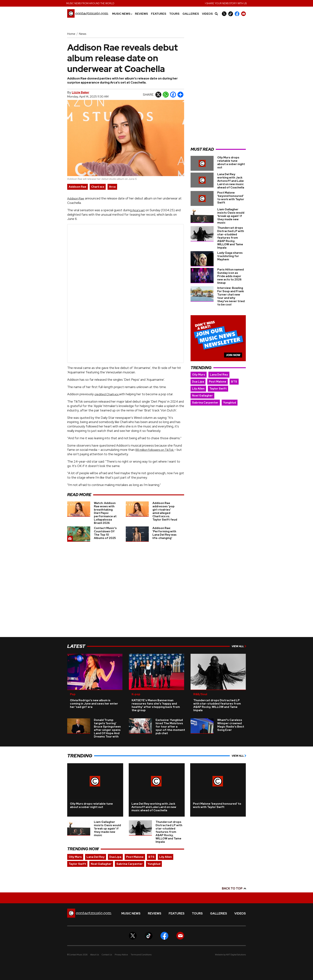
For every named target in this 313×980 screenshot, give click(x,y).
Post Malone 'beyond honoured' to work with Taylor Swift (231, 198)
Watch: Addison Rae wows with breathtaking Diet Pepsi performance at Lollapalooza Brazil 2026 (105, 513)
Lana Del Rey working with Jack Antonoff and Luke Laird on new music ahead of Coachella (231, 181)
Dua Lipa (198, 382)
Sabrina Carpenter (205, 403)
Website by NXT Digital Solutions (230, 955)
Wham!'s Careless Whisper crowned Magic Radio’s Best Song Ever (231, 725)
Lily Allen (198, 389)
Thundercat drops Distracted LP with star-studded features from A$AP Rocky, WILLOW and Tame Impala (231, 238)
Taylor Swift (218, 389)
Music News (122, 14)
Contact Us (107, 955)
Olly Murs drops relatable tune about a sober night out (231, 162)
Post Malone (218, 382)
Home (71, 34)
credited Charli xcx (107, 394)
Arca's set (138, 210)
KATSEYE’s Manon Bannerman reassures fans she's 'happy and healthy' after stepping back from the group (156, 705)
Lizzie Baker (81, 92)
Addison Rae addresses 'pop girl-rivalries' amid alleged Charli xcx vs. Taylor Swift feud (165, 511)
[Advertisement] (218, 88)
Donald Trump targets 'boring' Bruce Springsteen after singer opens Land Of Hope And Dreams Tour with (107, 728)
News (83, 34)
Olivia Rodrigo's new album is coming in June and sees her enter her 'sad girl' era (94, 704)
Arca (112, 187)
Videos (207, 14)
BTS (234, 382)
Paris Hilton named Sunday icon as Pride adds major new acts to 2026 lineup (231, 276)
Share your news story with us (226, 3)
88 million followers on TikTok (155, 450)
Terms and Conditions (141, 955)
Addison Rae (78, 187)
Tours (174, 14)
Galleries (191, 14)
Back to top (234, 888)
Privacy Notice (121, 955)
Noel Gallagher (202, 396)
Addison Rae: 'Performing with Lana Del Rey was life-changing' (165, 533)
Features (159, 14)
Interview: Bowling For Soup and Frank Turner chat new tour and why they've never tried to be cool (231, 296)
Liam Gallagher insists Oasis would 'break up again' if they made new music (231, 216)
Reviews (141, 14)
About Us (95, 955)
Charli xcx (98, 187)
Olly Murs (199, 375)
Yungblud (230, 403)
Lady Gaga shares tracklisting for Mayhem (230, 256)
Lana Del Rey (219, 375)
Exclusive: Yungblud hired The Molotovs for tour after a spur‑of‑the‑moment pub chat (170, 727)
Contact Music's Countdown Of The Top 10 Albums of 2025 (105, 533)
